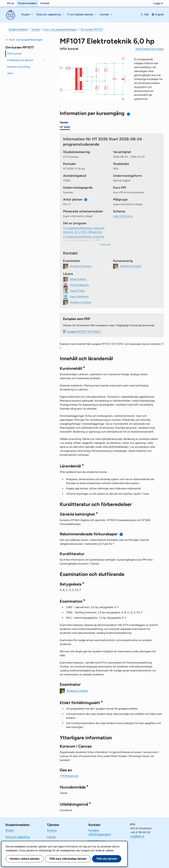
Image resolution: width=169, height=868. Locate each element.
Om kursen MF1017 (92, 29)
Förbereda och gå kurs (20, 60)
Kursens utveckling (18, 67)
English (160, 14)
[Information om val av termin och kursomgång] (129, 114)
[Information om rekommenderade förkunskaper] (121, 534)
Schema (52, 830)
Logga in (158, 3)
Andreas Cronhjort (77, 691)
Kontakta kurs (96, 841)
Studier (36, 29)
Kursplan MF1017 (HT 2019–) (84, 332)
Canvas (51, 837)
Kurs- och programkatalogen (60, 29)
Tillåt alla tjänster (107, 859)
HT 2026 (65, 127)
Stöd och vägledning (17, 837)
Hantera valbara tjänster (25, 859)
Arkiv (10, 73)
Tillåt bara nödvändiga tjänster (68, 859)
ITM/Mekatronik (69, 776)
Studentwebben (27, 3)
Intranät (45, 3)
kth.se (11, 3)
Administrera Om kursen (150, 49)
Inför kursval (14, 54)
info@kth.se (137, 836)
